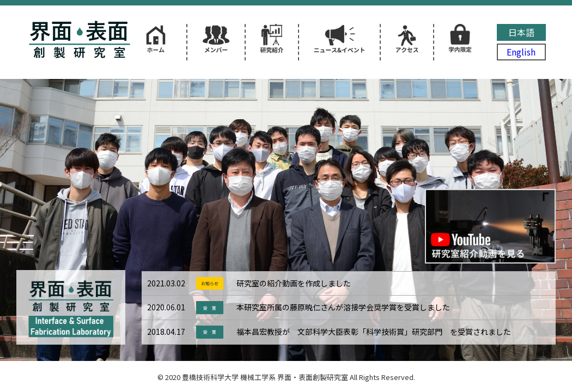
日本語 (521, 32)
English (521, 52)
